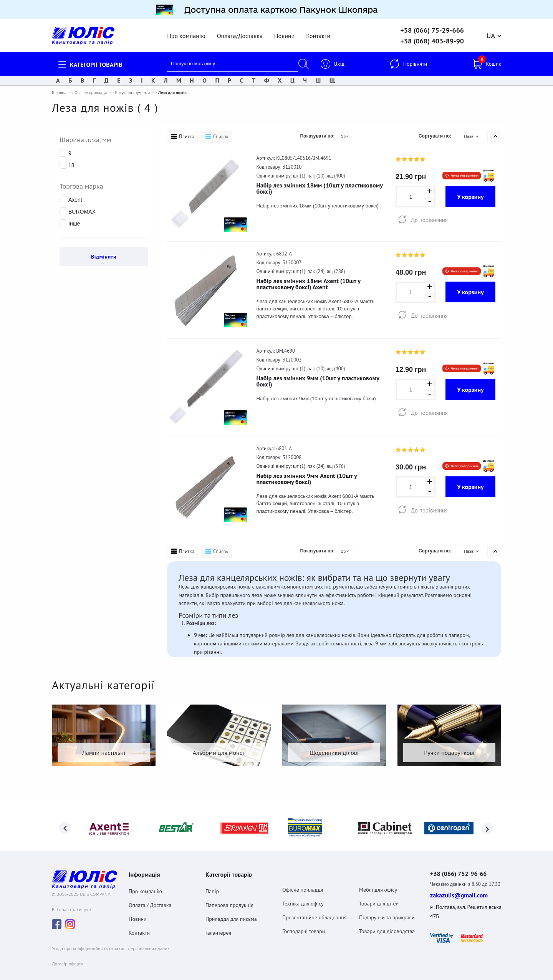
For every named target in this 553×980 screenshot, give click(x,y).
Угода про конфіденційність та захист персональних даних (111, 939)
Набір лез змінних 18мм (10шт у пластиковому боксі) (320, 184)
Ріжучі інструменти (133, 88)
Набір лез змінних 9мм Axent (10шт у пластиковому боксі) (307, 474)
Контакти (318, 31)
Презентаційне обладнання (315, 907)
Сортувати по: (435, 131)
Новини (284, 31)
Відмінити (104, 252)
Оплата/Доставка (240, 31)
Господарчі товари (304, 921)
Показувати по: (317, 131)
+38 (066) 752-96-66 (465, 864)
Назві (472, 132)
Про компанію (186, 31)
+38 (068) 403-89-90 (432, 36)
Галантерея (218, 922)
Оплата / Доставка (150, 895)
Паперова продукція (229, 895)
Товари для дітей (379, 893)
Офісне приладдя (91, 88)
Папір (212, 881)
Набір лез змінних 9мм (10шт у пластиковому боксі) (318, 376)
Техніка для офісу (303, 893)
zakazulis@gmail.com (459, 886)
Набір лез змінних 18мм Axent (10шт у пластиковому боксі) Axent (309, 279)
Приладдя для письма (231, 909)
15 (345, 132)
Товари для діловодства (387, 921)
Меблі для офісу (378, 879)
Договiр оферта (67, 955)
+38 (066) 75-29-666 (432, 26)
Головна (59, 88)
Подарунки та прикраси (387, 907)
